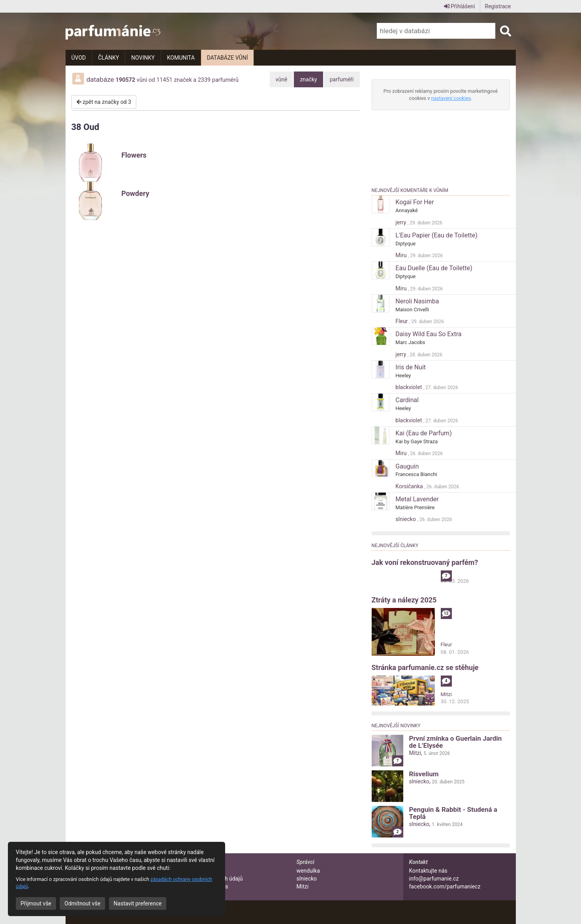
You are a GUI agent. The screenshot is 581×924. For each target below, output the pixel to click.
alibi (446, 574)
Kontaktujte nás (428, 871)
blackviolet (409, 387)
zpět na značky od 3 (104, 102)
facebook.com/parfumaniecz (445, 886)
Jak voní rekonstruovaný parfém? (425, 562)
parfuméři (342, 79)
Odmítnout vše (82, 903)
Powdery (135, 193)
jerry (401, 222)
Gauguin (407, 466)
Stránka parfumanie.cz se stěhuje (425, 667)
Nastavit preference (138, 903)
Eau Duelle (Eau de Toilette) (434, 268)
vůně (282, 79)
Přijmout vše (36, 903)
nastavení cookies (451, 98)
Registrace (498, 6)
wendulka (308, 871)
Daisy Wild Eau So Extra (428, 334)
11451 (165, 80)
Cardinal (407, 400)
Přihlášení (460, 6)
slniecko (406, 519)
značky (308, 79)
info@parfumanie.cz (434, 879)
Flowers (134, 155)
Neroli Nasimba (417, 301)
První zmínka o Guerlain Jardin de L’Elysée (456, 742)
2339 (204, 80)
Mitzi (446, 694)
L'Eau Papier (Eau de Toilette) (436, 235)
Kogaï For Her (415, 202)
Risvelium (424, 774)
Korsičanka (410, 486)
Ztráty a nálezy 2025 (404, 600)
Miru (402, 255)
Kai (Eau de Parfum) (423, 433)
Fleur (402, 321)
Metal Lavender (417, 499)
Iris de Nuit (411, 367)
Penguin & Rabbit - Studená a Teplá (453, 813)
